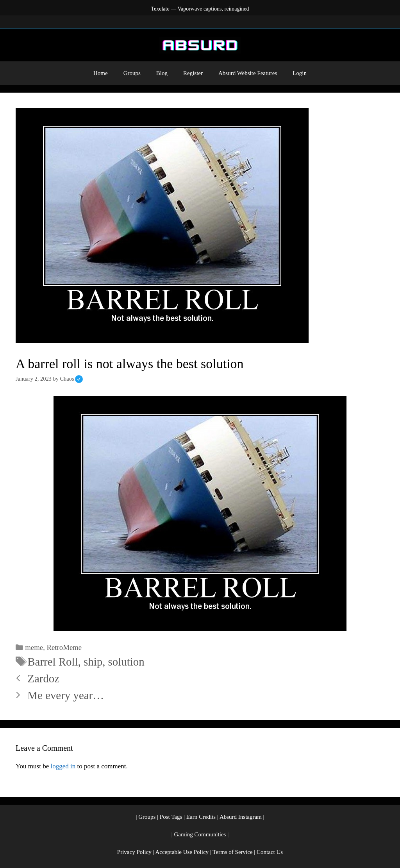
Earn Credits (201, 817)
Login (300, 73)
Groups (132, 73)
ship (93, 662)
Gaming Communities (200, 834)
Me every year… (66, 695)
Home (101, 73)
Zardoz (43, 678)
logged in (63, 766)
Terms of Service (232, 852)
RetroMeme (64, 647)
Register (193, 73)
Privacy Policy (134, 852)
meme (34, 647)
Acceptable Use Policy (182, 852)
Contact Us (270, 852)
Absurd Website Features (248, 73)
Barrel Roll (53, 662)
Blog (162, 73)
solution (126, 662)
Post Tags (171, 817)
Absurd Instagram (241, 817)
